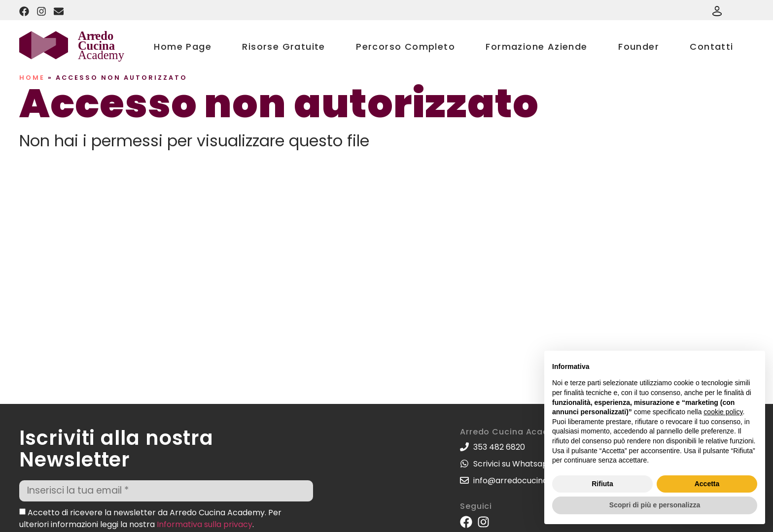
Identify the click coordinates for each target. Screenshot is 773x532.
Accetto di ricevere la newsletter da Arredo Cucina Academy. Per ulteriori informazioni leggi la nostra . (150, 518)
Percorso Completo (405, 47)
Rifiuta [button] (602, 484)
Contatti (711, 47)
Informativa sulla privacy (205, 524)
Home (32, 78)
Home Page (183, 47)
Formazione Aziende (536, 47)
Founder (639, 47)
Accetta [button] (707, 484)
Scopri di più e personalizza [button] (655, 505)
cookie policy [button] (723, 412)
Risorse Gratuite (283, 47)
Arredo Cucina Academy (514, 432)
